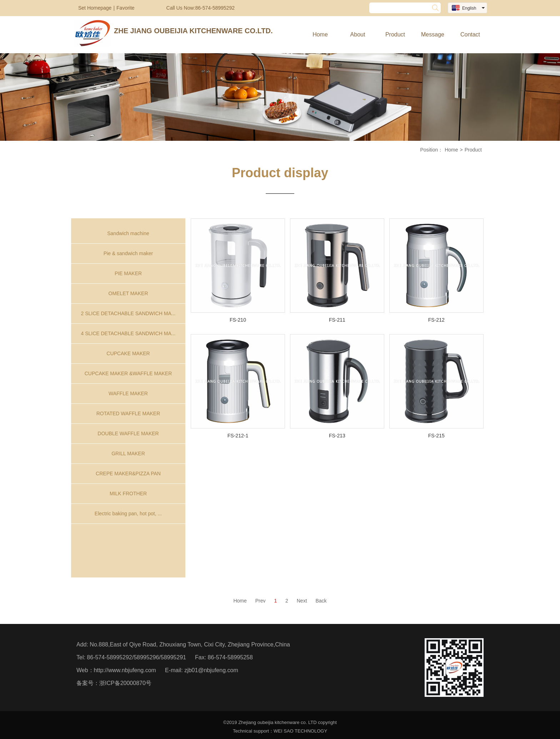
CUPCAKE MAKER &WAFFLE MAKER (128, 373)
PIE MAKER (128, 273)
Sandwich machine (128, 233)
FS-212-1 (238, 436)
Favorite (126, 8)
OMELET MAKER (128, 293)
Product (395, 34)
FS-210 (238, 320)
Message (433, 34)
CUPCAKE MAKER (128, 353)
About (358, 34)
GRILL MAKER (128, 453)
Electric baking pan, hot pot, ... (128, 514)
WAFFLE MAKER (128, 393)
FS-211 (337, 320)
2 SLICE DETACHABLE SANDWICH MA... (128, 313)
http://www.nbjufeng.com (125, 670)
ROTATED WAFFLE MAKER (128, 413)
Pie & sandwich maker (128, 253)
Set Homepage (95, 8)
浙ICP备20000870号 (125, 683)
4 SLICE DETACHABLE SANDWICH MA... (128, 333)
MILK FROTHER (128, 494)
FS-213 (337, 436)
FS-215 (436, 436)
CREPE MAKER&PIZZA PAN (128, 473)
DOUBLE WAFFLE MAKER (128, 433)
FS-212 (436, 320)
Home (320, 34)
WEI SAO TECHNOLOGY (300, 731)
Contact (470, 34)
